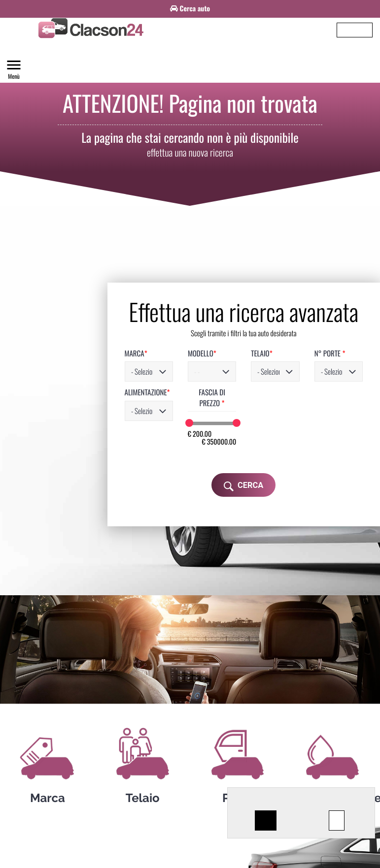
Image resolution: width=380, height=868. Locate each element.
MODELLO (153, 327)
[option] (190, 6)
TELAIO (220, 327)
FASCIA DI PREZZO (167, 367)
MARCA (79, 327)
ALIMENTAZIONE (90, 367)
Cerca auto (190, 8)
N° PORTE (296, 327)
